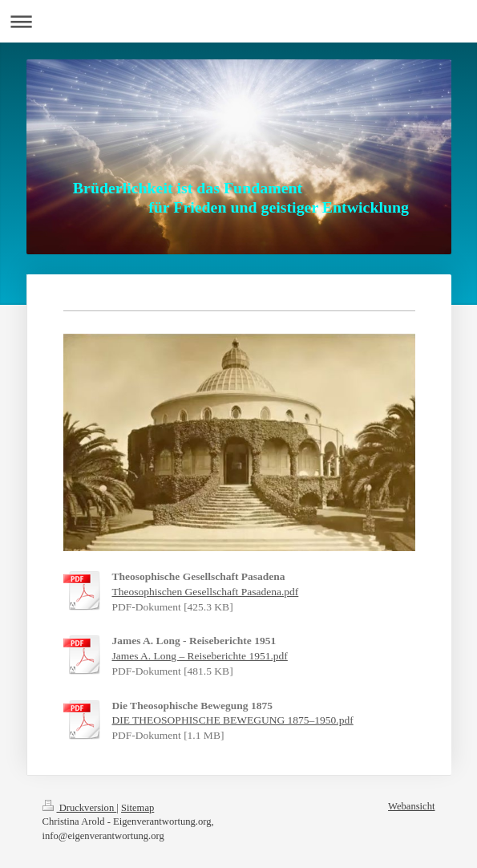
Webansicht (411, 806)
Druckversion (80, 808)
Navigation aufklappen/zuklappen (238, 21)
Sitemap (137, 808)
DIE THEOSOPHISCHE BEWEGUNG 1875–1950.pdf (233, 720)
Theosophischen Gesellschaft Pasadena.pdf (206, 592)
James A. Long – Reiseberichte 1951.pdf (200, 656)
